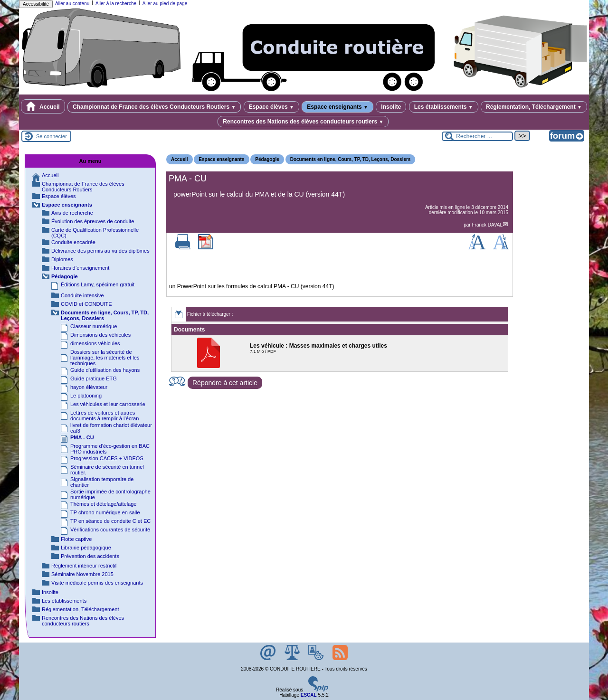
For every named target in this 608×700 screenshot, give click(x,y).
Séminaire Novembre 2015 (82, 574)
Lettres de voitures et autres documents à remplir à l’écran (104, 416)
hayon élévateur (89, 387)
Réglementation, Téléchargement (534, 107)
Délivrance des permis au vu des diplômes (100, 251)
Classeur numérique (94, 326)
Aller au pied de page (165, 4)
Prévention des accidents (90, 556)
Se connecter (52, 136)
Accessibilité (36, 4)
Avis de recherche (72, 213)
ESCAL (309, 695)
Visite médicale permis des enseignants (97, 583)
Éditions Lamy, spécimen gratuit (98, 284)
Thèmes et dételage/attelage (103, 504)
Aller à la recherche (116, 4)
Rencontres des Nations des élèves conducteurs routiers (303, 122)
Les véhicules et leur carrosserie (108, 404)
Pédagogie (267, 159)
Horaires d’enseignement (80, 268)
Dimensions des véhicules (100, 335)
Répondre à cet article (225, 383)
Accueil (43, 106)
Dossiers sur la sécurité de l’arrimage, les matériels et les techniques (105, 358)
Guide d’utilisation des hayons (105, 370)
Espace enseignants (337, 107)
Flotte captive (76, 539)
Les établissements (444, 107)
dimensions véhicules (95, 343)
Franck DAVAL (487, 225)
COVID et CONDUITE (86, 304)
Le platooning (86, 396)
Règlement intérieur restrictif (84, 566)
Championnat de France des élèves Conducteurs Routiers (154, 107)
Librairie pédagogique (86, 548)
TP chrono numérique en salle (105, 512)
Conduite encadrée (73, 242)
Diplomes (62, 259)
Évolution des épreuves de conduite (93, 221)
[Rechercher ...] (477, 136)
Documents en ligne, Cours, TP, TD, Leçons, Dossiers (351, 159)
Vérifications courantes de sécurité (110, 530)
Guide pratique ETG (94, 378)
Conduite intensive (82, 295)
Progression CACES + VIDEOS (107, 458)
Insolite (391, 107)
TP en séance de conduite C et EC (110, 521)
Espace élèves (271, 107)
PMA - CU (82, 437)
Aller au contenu (72, 4)
